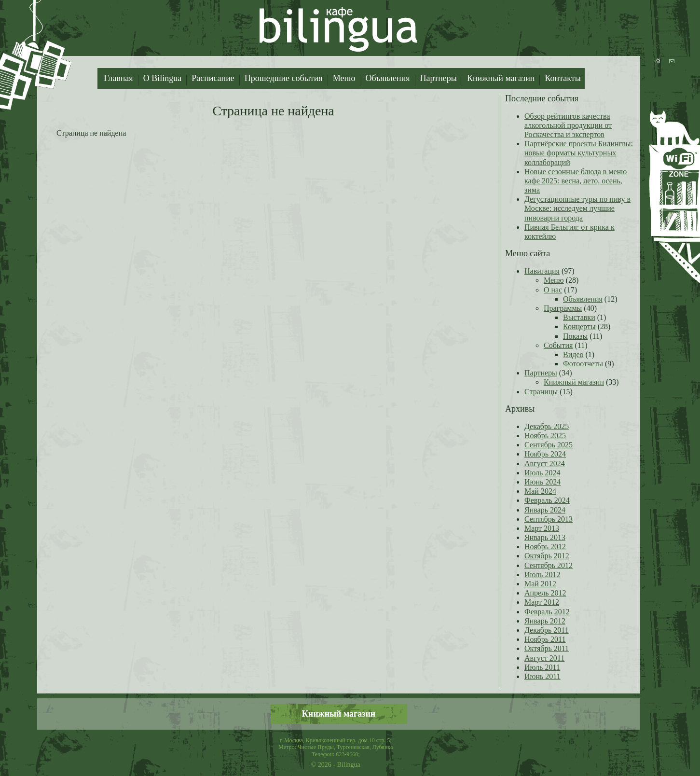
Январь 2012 (545, 621)
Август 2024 (545, 464)
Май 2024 (540, 491)
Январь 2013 (545, 537)
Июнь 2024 (542, 482)
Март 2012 (542, 602)
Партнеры (439, 78)
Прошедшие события (284, 78)
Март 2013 (542, 528)
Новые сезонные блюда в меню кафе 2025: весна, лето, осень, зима (576, 181)
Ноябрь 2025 (545, 436)
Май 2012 (540, 584)
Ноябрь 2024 (545, 454)
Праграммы (563, 308)
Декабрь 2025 (547, 426)
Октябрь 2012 (547, 556)
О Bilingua (163, 78)
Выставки (579, 317)
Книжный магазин (501, 78)
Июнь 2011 (542, 676)
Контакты (563, 78)
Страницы (541, 392)
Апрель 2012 (545, 593)
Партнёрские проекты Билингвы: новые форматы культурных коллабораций (579, 153)
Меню (344, 78)
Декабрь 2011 (547, 630)
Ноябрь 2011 (545, 639)
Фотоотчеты (583, 364)
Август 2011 (544, 658)
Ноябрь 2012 (545, 547)
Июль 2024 (542, 473)
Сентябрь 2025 (549, 445)
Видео (573, 354)
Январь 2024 (545, 510)
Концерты (579, 326)
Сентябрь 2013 (549, 519)
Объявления (387, 78)
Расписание (213, 78)
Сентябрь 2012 (549, 565)
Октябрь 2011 (547, 648)
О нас (553, 290)
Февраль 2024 (547, 500)
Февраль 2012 (547, 612)
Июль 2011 (542, 667)
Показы (575, 336)
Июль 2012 (542, 575)
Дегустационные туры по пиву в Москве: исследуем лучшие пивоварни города (577, 208)
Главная (118, 78)
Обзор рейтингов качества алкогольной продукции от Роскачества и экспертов (568, 125)
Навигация (542, 271)
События (558, 345)
